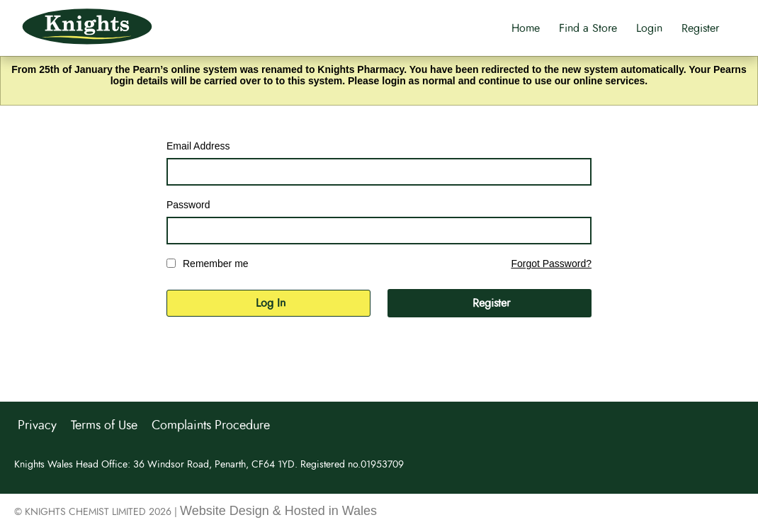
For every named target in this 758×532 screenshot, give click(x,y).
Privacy (37, 426)
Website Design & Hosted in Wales (278, 511)
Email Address (198, 146)
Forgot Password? (551, 264)
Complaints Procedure (211, 426)
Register (700, 28)
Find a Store (588, 28)
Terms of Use (104, 426)
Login (649, 28)
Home (526, 28)
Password (188, 205)
